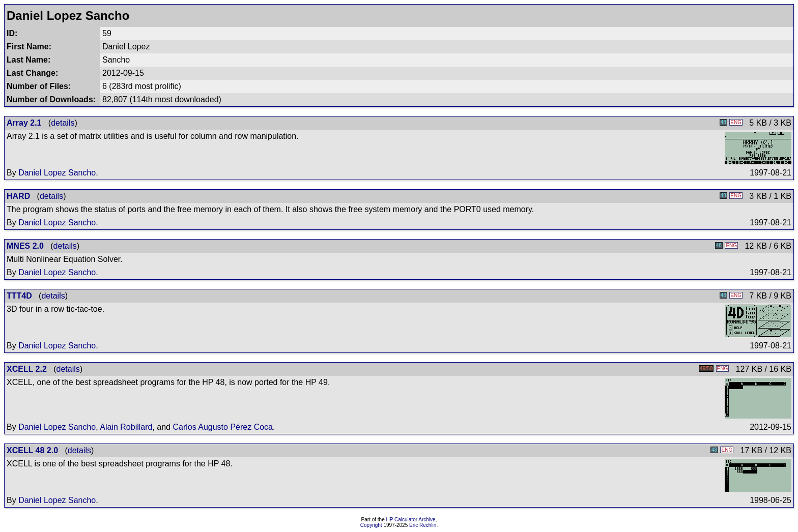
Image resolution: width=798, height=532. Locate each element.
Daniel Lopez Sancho (57, 173)
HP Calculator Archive (411, 520)
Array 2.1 (24, 123)
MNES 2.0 (25, 246)
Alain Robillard (126, 427)
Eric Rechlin (423, 525)
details (63, 123)
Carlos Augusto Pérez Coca (223, 427)
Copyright (371, 525)
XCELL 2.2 (27, 369)
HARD (18, 196)
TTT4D (19, 296)
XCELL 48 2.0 (32, 450)
